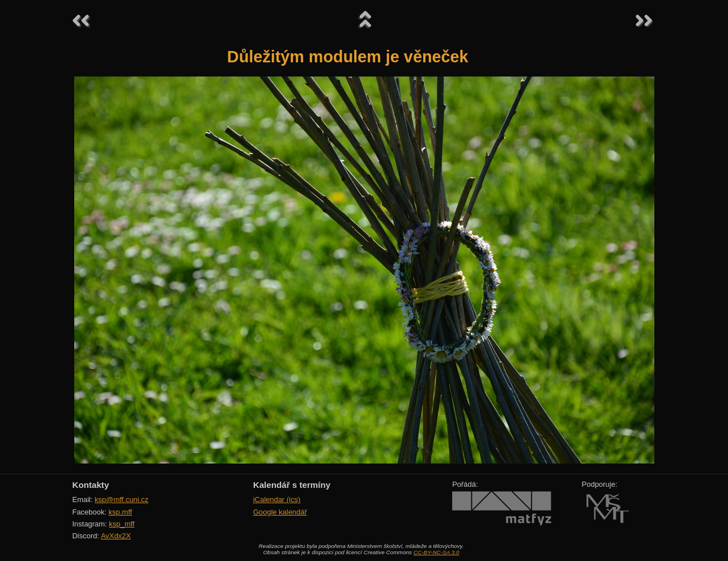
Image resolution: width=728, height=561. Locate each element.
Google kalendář (280, 512)
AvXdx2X (116, 536)
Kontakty (91, 485)
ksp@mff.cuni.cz (122, 500)
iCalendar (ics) (277, 500)
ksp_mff (122, 524)
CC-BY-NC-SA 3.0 (437, 552)
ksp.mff (121, 512)
